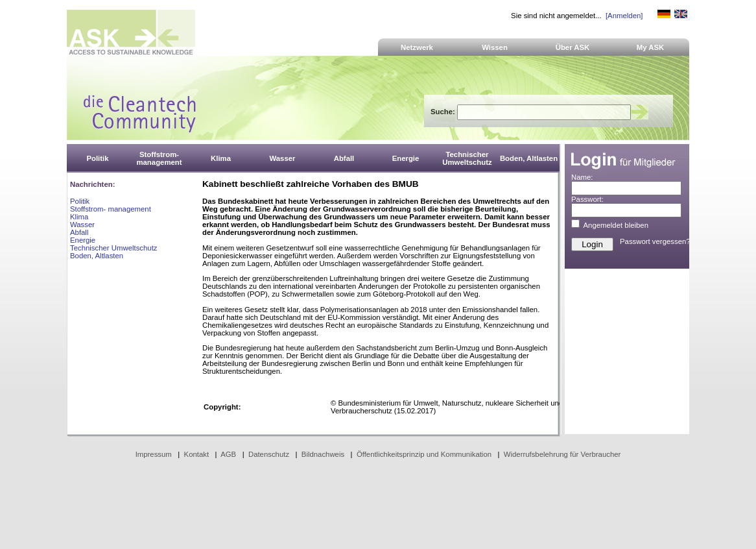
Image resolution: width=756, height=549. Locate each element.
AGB (228, 454)
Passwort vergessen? (655, 241)
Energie (83, 240)
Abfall (79, 232)
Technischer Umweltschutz (113, 248)
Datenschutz (269, 454)
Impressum (154, 454)
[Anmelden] (624, 16)
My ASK (651, 47)
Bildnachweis (323, 454)
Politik (80, 201)
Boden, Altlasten (97, 256)
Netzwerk (417, 47)
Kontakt (197, 454)
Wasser (82, 225)
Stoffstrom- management (111, 209)
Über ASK (573, 47)
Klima (79, 217)
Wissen (495, 47)
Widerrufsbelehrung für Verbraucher (562, 454)
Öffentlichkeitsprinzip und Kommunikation (424, 454)
